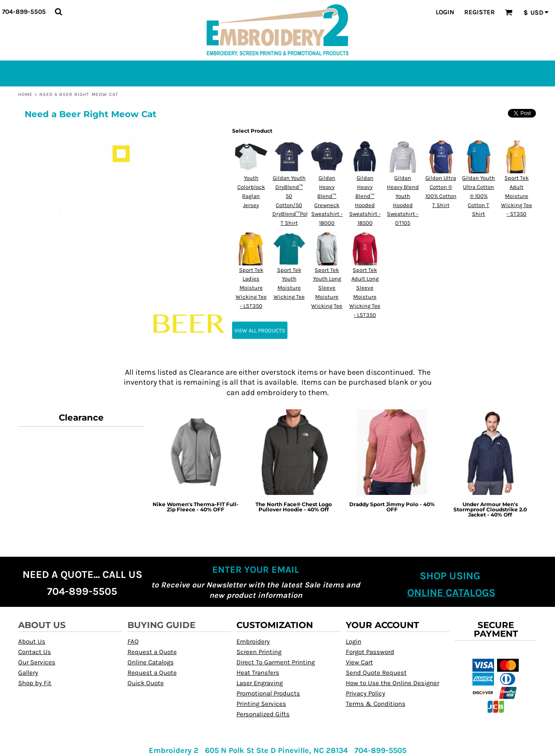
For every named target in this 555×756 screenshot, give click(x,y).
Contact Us (35, 652)
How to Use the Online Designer (392, 683)
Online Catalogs (151, 662)
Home (25, 94)
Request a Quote (152, 652)
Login (445, 12)
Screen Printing (259, 652)
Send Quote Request (376, 673)
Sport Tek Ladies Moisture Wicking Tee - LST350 (251, 288)
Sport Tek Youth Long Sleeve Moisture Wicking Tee (327, 288)
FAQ (133, 641)
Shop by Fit (35, 683)
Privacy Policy (365, 693)
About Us (32, 641)
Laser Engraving (260, 683)
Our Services (37, 662)
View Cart (359, 662)
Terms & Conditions (376, 704)
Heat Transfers (258, 673)
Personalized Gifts (263, 714)
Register (480, 12)
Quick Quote (146, 683)
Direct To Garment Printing (276, 662)
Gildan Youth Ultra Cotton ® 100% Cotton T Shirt (478, 196)
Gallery (28, 673)
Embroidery (253, 641)
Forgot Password (370, 652)
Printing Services (261, 704)
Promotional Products (268, 693)
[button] (58, 12)
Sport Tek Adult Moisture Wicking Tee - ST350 (517, 196)
